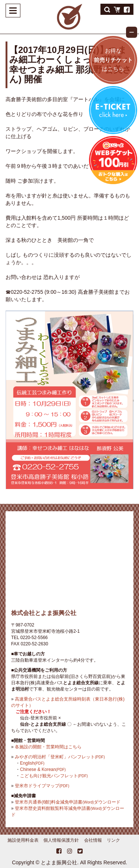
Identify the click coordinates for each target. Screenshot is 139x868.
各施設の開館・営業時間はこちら (48, 747)
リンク (113, 840)
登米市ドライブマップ (42, 786)
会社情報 (93, 840)
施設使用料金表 (23, 840)
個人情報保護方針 (61, 840)
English (32, 763)
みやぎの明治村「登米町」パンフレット (60, 757)
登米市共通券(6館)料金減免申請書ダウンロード (68, 802)
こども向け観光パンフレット (54, 776)
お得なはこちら (113, 60)
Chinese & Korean (43, 769)
